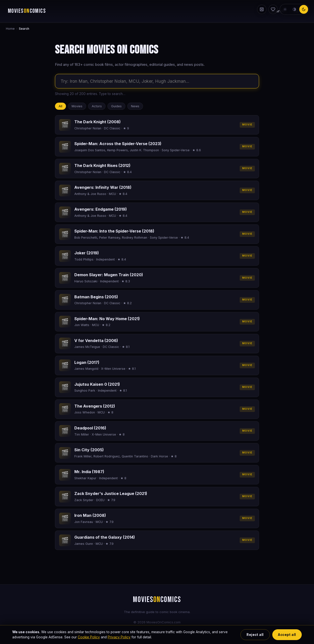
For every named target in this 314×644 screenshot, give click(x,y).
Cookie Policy (89, 637)
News (135, 106)
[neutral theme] (294, 9)
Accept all (287, 635)
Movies (77, 106)
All (60, 106)
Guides (116, 106)
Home (10, 29)
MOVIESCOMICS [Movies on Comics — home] (27, 11)
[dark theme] (304, 9)
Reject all (255, 635)
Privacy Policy (119, 637)
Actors (97, 106)
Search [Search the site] (278, 11)
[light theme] (285, 9)
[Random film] (262, 9)
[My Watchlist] (273, 9)
